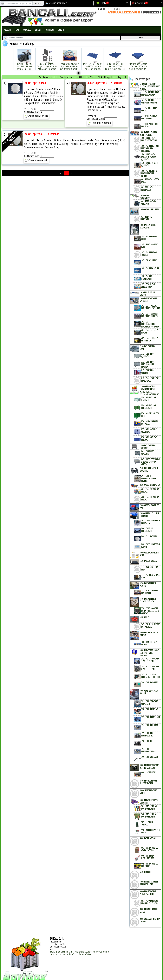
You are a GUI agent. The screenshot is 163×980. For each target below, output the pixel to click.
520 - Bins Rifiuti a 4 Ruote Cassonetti (149, 815)
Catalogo (27, 30)
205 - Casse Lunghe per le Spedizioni (150, 339)
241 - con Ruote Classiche (148, 453)
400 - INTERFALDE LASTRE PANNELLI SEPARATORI (149, 766)
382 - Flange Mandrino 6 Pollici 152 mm (150, 668)
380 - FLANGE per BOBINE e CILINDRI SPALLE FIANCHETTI (149, 653)
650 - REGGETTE (145, 872)
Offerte (38, 30)
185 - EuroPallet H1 (149, 260)
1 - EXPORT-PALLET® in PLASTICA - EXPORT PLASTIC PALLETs (150, 86)
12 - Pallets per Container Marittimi (149, 101)
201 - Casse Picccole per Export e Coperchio (151, 307)
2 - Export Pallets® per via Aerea (149, 117)
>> (72, 173)
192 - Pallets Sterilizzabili (147, 278)
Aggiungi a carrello (36, 116)
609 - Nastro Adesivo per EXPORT (150, 865)
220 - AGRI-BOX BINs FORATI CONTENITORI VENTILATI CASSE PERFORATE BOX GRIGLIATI (149, 390)
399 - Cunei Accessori (150, 757)
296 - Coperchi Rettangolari (147, 530)
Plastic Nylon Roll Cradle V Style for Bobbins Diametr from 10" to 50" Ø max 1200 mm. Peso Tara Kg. (70, 63)
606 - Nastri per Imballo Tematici (148, 857)
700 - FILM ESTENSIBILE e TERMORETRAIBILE (149, 883)
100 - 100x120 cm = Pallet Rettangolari (149, 139)
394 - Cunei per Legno (150, 725)
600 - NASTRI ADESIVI (148, 838)
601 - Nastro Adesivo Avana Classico (150, 849)
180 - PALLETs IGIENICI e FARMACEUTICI (148, 226)
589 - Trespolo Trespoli (147, 823)
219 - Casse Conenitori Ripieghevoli (150, 380)
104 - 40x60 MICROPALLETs (145, 197)
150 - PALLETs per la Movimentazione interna (149, 173)
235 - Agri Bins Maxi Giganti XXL (149, 431)
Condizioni (49, 30)
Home (17, 30)
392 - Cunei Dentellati (150, 709)
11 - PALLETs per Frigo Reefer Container (150, 93)
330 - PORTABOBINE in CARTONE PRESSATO (148, 600)
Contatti (61, 30)
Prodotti (7, 30)
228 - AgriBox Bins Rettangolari (149, 407)
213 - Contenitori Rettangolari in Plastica (148, 364)
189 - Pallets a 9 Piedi (150, 268)
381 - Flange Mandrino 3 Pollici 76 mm (150, 660)
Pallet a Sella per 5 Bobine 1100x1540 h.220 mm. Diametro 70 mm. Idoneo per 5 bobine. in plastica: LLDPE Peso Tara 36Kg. (115, 65)
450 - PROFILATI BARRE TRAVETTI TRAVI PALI (148, 782)
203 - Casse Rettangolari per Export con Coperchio (150, 324)
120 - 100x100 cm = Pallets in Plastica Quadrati (149, 157)
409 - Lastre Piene (148, 772)
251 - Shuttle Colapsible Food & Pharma (149, 479)
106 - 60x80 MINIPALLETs (149, 209)
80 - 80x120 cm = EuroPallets (148, 189)
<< (61, 173)
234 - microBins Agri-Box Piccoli (150, 423)
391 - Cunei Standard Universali (150, 703)
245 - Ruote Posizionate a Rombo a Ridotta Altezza (151, 462)
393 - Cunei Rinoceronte (151, 717)
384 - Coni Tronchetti (150, 682)
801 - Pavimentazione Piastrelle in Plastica (150, 902)
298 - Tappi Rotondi (149, 536)
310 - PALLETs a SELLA (148, 561)
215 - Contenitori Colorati (148, 372)
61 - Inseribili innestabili (147, 218)
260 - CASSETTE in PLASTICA (150, 485)
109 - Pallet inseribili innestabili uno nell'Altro (150, 148)
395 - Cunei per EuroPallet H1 (147, 734)
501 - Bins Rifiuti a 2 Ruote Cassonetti (149, 807)
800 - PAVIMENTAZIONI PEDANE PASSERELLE (148, 893)
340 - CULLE (144, 617)
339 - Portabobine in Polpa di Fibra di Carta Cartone (150, 611)
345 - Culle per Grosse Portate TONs (150, 626)
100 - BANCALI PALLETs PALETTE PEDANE (148, 133)
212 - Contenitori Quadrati (148, 355)
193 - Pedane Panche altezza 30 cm (149, 286)
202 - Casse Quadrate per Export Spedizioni (150, 315)
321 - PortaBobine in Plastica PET (150, 592)
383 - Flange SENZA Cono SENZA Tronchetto (151, 676)
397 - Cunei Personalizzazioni (149, 750)
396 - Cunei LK (147, 741)
